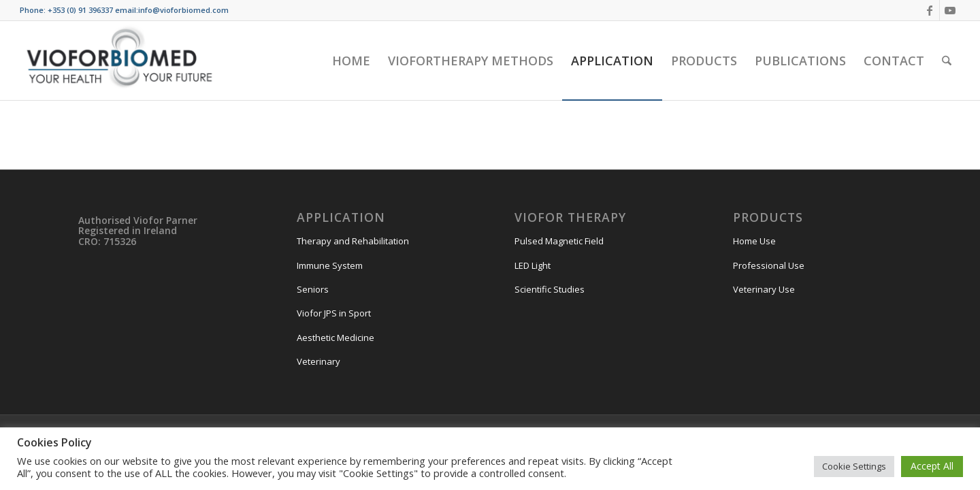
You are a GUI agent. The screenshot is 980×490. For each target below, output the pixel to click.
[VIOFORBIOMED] (119, 61)
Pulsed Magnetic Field (559, 241)
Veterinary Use (764, 289)
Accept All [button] (932, 466)
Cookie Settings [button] (854, 466)
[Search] (947, 61)
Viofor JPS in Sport (334, 313)
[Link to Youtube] (950, 10)
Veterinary (318, 361)
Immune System (330, 265)
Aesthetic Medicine (336, 338)
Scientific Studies (550, 289)
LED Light (533, 265)
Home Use (754, 241)
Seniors (313, 289)
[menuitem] (351, 61)
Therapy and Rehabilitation (353, 241)
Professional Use (769, 265)
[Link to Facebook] (929, 10)
